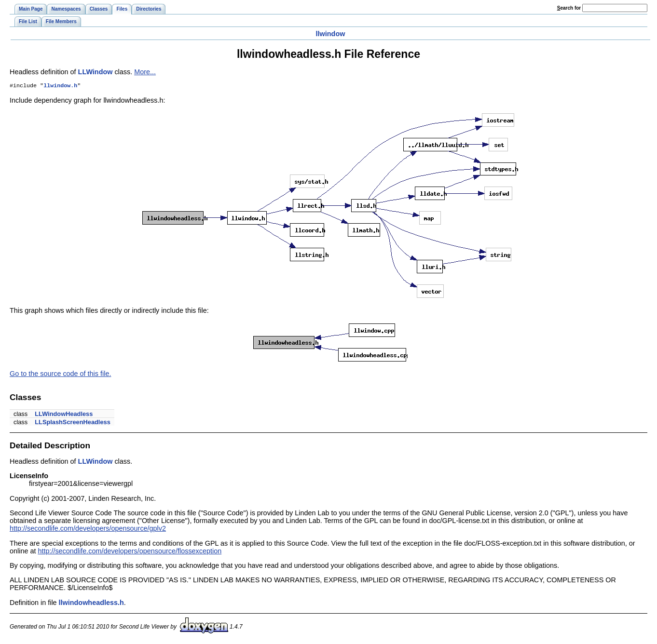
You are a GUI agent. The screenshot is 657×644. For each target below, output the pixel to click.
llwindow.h (60, 86)
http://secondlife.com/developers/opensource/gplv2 (88, 529)
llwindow (331, 34)
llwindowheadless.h (91, 604)
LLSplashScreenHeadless (72, 423)
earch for (569, 8)
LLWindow (96, 72)
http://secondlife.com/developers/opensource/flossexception (130, 552)
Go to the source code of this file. (60, 375)
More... (145, 72)
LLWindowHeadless (64, 415)
